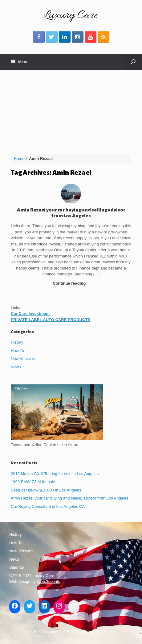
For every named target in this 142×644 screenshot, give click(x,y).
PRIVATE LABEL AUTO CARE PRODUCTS (51, 320)
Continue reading (71, 283)
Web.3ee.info (48, 581)
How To (17, 351)
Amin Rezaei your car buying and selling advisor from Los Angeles (70, 498)
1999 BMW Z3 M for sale (33, 482)
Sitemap (17, 567)
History (17, 342)
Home (19, 159)
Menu (20, 62)
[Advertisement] (71, 110)
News (16, 367)
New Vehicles (23, 359)
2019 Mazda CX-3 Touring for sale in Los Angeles (55, 474)
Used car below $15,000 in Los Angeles (46, 490)
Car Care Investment (30, 314)
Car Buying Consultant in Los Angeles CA (48, 506)
